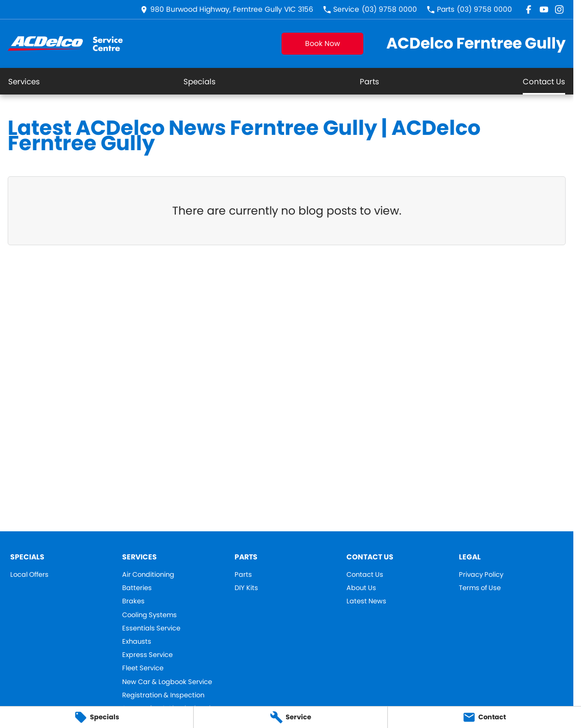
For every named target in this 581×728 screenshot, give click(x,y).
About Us (361, 588)
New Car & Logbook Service (167, 682)
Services (24, 81)
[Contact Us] (227, 9)
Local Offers (29, 575)
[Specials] (97, 717)
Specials (200, 81)
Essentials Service (151, 628)
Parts (369, 81)
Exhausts (137, 642)
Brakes (133, 601)
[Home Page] (65, 44)
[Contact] (484, 717)
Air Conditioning (148, 575)
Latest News (366, 601)
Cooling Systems (149, 615)
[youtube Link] (544, 9)
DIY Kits (246, 588)
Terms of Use (480, 588)
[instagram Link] (559, 9)
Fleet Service (143, 668)
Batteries (137, 588)
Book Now (322, 43)
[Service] (290, 717)
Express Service (147, 655)
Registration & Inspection (163, 695)
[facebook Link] (529, 9)
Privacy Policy (481, 575)
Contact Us (544, 81)
